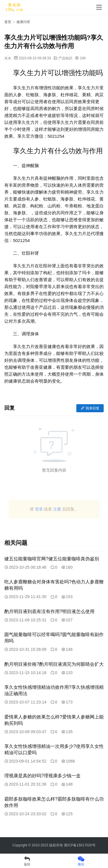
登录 (39, 509)
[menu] (99, 7)
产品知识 (65, 58)
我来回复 (90, 408)
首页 (8, 22)
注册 (57, 509)
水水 (8, 58)
